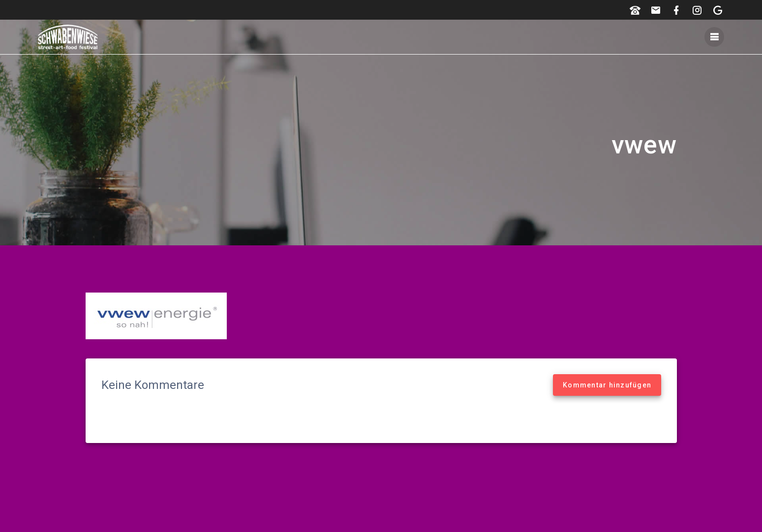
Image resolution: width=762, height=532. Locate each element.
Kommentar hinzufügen (607, 385)
